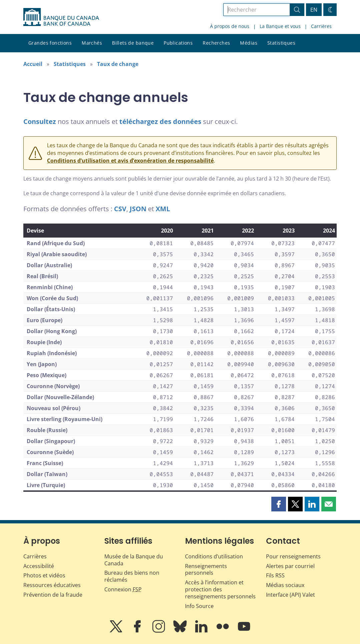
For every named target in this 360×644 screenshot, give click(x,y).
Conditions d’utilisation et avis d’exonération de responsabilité (130, 161)
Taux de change (118, 64)
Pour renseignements (293, 556)
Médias (249, 43)
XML (163, 209)
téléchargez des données (160, 121)
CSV (120, 209)
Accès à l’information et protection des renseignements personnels (220, 589)
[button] (279, 504)
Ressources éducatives (52, 585)
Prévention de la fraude (53, 595)
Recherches (216, 43)
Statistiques (281, 43)
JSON (138, 209)
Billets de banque (133, 43)
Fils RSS (275, 575)
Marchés (92, 43)
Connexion (123, 589)
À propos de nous (230, 26)
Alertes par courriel (290, 566)
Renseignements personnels (206, 570)
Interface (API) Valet (290, 595)
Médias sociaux (285, 585)
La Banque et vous (280, 26)
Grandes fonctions (50, 43)
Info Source (199, 606)
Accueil (33, 64)
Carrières (321, 26)
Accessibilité (39, 566)
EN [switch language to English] (314, 10)
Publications (178, 43)
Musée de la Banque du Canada (134, 560)
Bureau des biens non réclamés (132, 576)
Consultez (40, 121)
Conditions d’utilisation (214, 556)
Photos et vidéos (44, 575)
